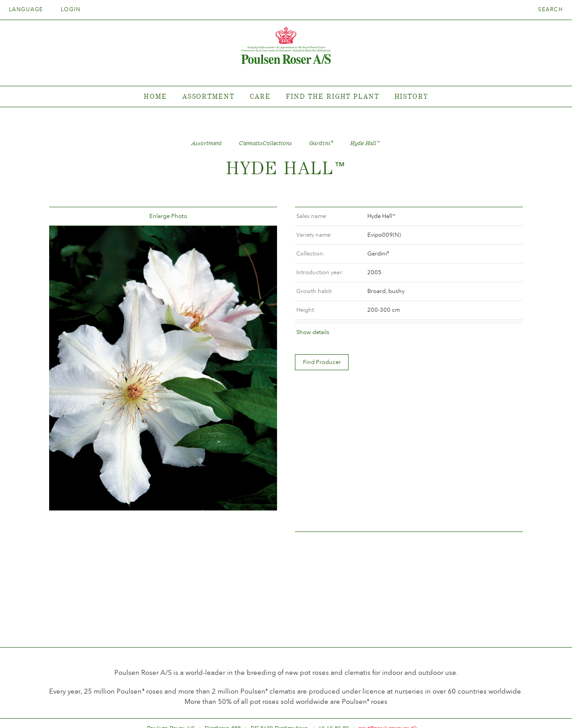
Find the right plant (333, 96)
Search (551, 9)
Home (156, 96)
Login (71, 9)
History (411, 96)
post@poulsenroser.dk (388, 707)
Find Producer (322, 362)
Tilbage (67, 216)
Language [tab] (29, 9)
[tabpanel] (286, 97)
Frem (260, 216)
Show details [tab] (313, 332)
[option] (163, 368)
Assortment (208, 96)
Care (261, 96)
